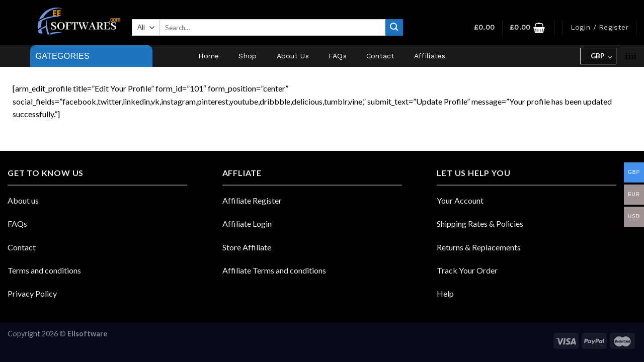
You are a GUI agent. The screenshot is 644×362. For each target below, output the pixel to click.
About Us (293, 56)
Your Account (460, 200)
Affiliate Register (252, 200)
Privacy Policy (32, 293)
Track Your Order (467, 270)
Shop (248, 56)
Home (209, 56)
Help (445, 293)
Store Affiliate (247, 247)
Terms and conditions (44, 270)
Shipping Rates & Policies (480, 223)
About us (23, 200)
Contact (380, 56)
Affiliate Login (247, 223)
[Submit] (394, 28)
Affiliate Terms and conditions (274, 270)
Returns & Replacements (479, 247)
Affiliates (430, 56)
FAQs (338, 56)
